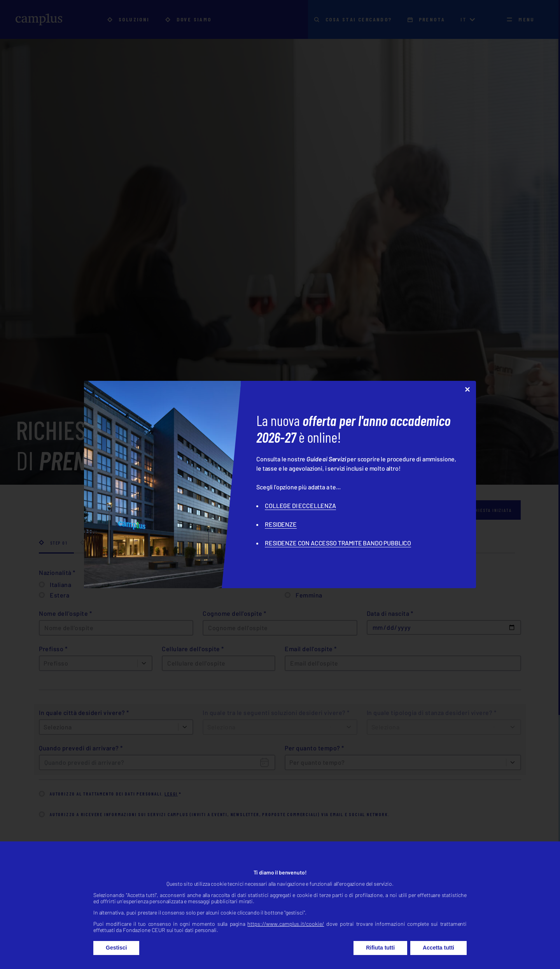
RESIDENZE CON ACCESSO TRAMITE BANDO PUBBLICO (338, 543)
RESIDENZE (281, 524)
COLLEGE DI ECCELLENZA (300, 506)
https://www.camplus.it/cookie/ (286, 941)
